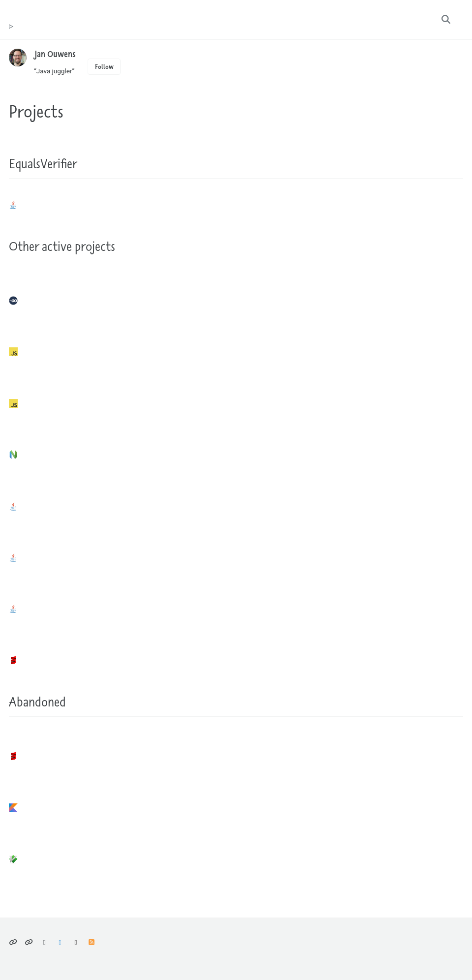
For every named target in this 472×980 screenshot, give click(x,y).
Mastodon (60, 943)
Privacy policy (13, 943)
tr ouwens (11, 26)
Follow (104, 67)
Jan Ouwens (55, 54)
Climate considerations (29, 943)
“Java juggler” (54, 71)
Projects (36, 111)
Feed (91, 943)
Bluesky (45, 943)
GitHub (76, 943)
